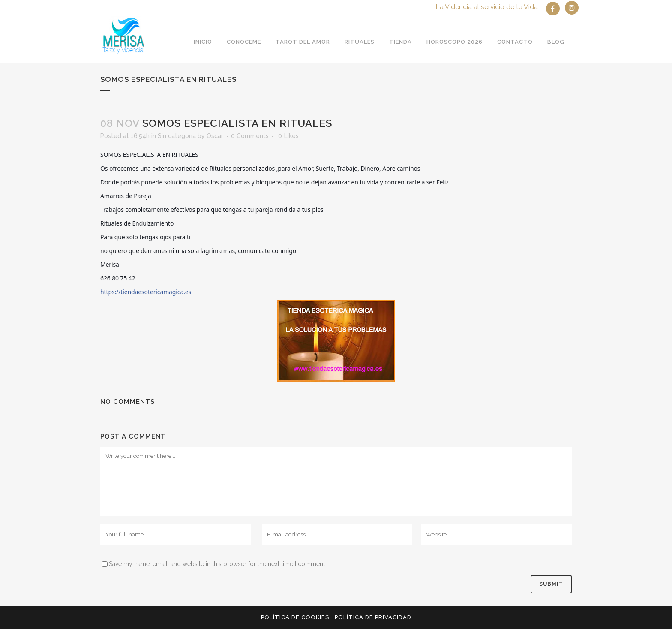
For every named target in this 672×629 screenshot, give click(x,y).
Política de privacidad (373, 617)
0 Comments (250, 136)
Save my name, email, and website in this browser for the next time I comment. (217, 564)
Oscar (215, 136)
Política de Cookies (295, 617)
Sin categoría (177, 136)
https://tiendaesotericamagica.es (146, 292)
